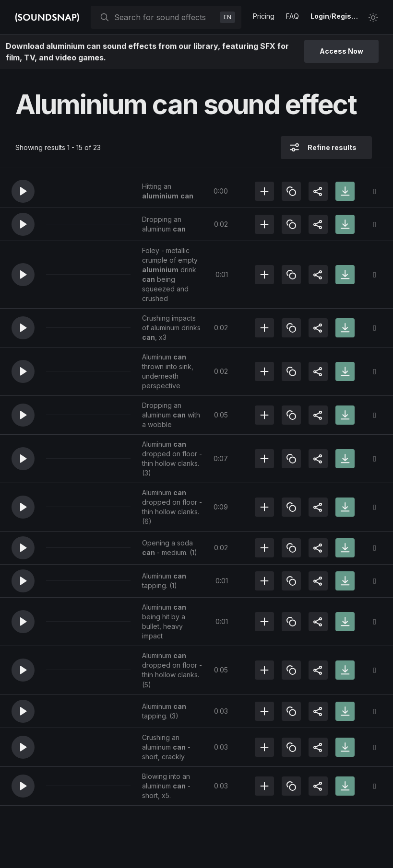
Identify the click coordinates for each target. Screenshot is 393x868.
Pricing (264, 16)
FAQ (292, 16)
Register (346, 16)
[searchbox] (165, 17)
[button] (23, 191)
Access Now (341, 51)
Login (320, 16)
